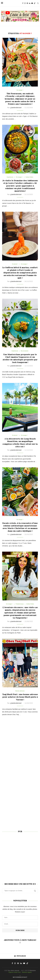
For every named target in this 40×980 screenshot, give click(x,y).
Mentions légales (27, 972)
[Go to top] (20, 977)
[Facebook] (23, 3)
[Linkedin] (30, 3)
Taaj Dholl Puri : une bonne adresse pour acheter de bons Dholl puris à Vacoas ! (20, 697)
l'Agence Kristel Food (14, 972)
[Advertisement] (20, 856)
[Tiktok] (35, 3)
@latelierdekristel (16, 108)
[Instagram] (25, 3)
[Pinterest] (27, 3)
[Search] (38, 3)
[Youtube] (32, 3)
